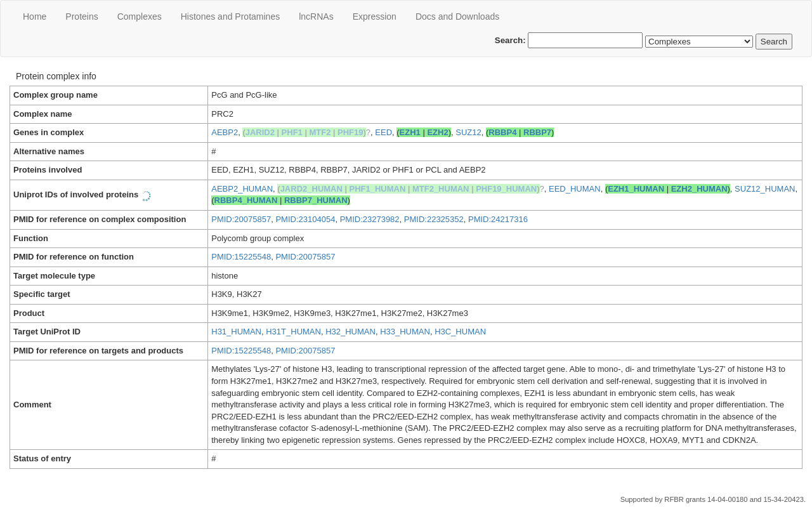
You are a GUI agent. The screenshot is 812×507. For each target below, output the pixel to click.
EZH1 (410, 132)
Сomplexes (140, 16)
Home (35, 16)
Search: (569, 40)
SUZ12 (468, 132)
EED (383, 132)
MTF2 (320, 132)
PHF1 (292, 132)
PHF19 (350, 132)
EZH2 (437, 132)
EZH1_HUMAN (636, 189)
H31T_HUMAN (293, 332)
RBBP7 (537, 132)
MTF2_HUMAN (441, 189)
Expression (375, 16)
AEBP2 (225, 132)
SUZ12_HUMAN (765, 189)
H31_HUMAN (236, 332)
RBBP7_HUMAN (316, 200)
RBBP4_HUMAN (246, 200)
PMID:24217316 (498, 219)
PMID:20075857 (241, 219)
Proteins (82, 16)
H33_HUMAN (405, 332)
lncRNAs (316, 16)
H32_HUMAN (350, 332)
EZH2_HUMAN (699, 189)
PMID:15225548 (241, 257)
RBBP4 (502, 132)
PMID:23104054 (305, 219)
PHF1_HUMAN (378, 189)
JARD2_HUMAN (311, 189)
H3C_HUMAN (460, 332)
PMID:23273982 (370, 219)
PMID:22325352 (434, 219)
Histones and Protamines (230, 16)
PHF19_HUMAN (506, 189)
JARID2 (260, 132)
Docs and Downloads (457, 16)
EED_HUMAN (575, 189)
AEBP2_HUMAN (242, 189)
